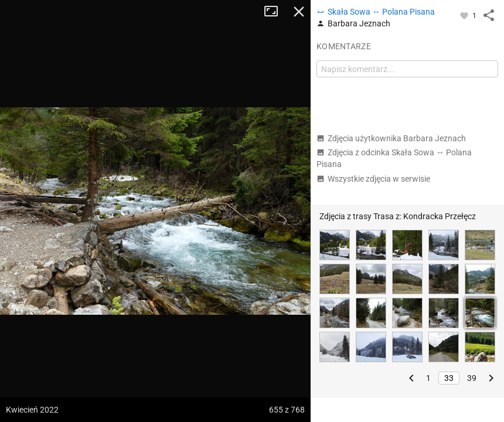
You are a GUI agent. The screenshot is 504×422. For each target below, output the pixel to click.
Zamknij (299, 12)
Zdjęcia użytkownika (391, 138)
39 (472, 378)
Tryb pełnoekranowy (275, 12)
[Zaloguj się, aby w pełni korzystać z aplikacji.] (465, 15)
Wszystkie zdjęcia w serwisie (373, 179)
